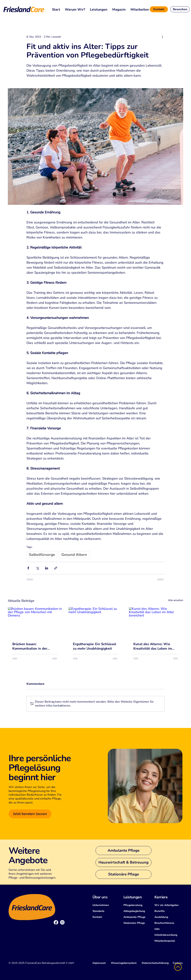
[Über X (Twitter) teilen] (37, 568)
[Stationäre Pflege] (123, 874)
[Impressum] (99, 963)
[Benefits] (168, 911)
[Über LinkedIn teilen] (47, 568)
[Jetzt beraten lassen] (30, 814)
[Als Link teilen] (56, 568)
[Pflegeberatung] (137, 905)
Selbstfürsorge (42, 555)
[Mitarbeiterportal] (168, 941)
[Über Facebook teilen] (28, 568)
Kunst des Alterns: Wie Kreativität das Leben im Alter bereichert (153, 646)
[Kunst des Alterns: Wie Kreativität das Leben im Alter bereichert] (156, 622)
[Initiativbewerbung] (168, 935)
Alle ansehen (176, 600)
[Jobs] (168, 929)
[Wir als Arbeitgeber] (168, 905)
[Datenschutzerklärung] (155, 963)
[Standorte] (107, 911)
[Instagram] (62, 922)
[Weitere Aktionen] (162, 37)
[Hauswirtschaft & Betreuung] (123, 862)
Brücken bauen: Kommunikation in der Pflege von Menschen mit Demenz (32, 646)
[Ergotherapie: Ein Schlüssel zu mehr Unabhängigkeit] (96, 622)
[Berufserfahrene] (168, 923)
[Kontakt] (159, 9)
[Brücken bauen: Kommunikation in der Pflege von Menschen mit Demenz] (35, 622)
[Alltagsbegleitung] (137, 911)
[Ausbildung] (168, 917)
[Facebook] (56, 922)
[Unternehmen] (107, 905)
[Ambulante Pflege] (123, 851)
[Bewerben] (180, 9)
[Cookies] (178, 963)
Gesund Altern (74, 555)
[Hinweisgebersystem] (124, 963)
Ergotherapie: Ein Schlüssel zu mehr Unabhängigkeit (95, 646)
